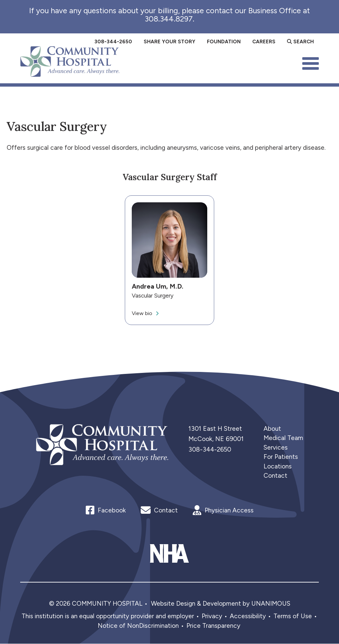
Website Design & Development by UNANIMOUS (221, 604)
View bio (142, 313)
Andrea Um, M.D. (158, 286)
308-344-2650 (210, 449)
